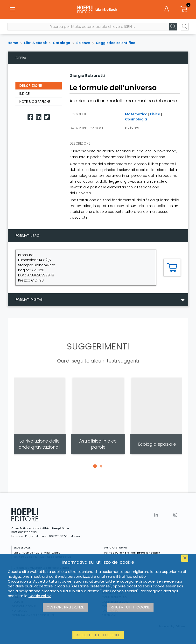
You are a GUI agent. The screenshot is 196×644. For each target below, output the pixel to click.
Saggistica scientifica (116, 43)
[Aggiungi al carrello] (172, 268)
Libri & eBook (35, 43)
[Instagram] (175, 515)
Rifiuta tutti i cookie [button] (130, 607)
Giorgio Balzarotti (87, 76)
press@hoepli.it (149, 553)
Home (13, 43)
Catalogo (62, 43)
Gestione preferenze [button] (65, 607)
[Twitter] (47, 117)
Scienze (83, 43)
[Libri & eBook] (98, 10)
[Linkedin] (39, 117)
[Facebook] (30, 117)
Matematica (136, 114)
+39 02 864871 (119, 553)
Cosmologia (136, 119)
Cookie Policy (40, 596)
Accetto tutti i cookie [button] (98, 635)
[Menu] (12, 10)
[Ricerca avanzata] (184, 27)
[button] (95, 466)
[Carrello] (184, 10)
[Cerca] (173, 27)
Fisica (155, 114)
